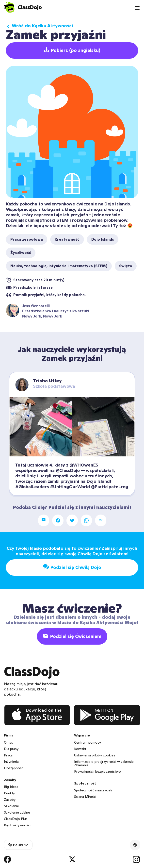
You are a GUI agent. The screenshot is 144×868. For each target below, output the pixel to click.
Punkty (9, 793)
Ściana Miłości (85, 797)
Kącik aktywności (17, 825)
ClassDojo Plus (16, 819)
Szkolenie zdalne (17, 812)
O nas (8, 742)
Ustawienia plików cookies (95, 755)
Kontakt (80, 749)
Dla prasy (11, 749)
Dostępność (14, 768)
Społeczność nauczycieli (93, 790)
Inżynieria (11, 762)
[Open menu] (137, 8)
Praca (8, 755)
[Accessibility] (135, 845)
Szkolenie (11, 806)
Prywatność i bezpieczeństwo (97, 771)
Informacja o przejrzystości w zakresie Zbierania (104, 763)
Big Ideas (11, 787)
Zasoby (10, 800)
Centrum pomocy (88, 742)
